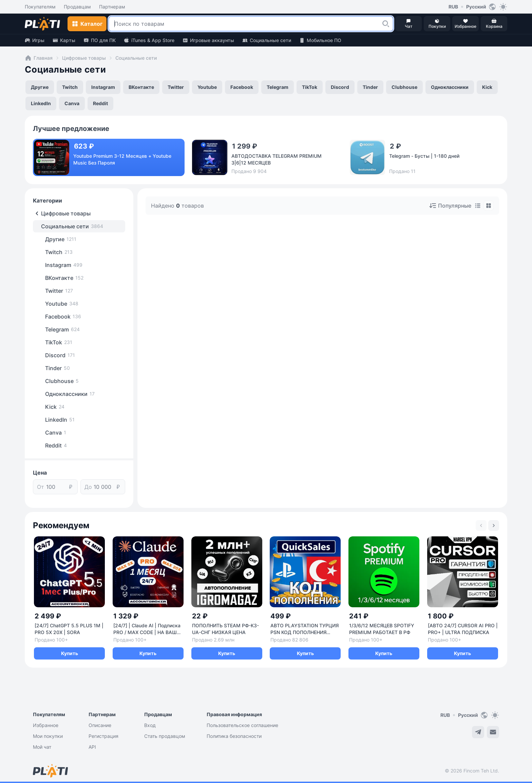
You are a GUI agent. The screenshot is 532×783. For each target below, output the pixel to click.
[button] (386, 24)
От (41, 487)
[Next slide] (494, 526)
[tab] (478, 206)
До (88, 487)
